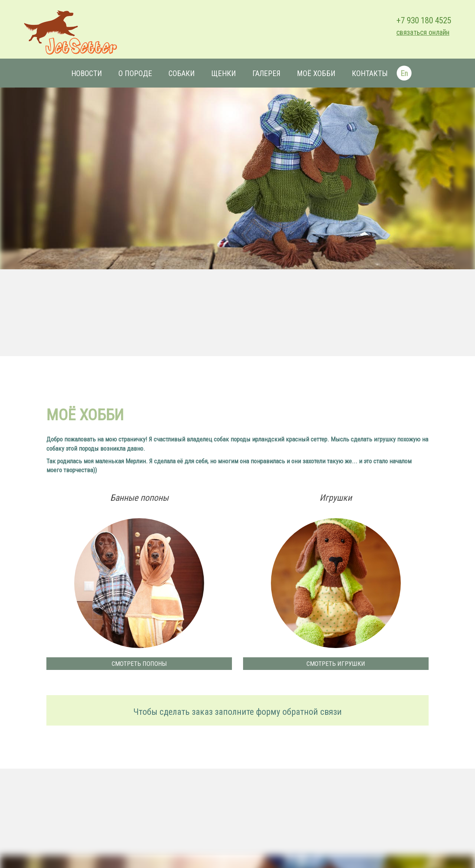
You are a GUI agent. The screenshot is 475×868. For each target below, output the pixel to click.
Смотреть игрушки (336, 664)
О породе (135, 73)
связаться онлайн (423, 32)
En (404, 73)
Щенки (224, 73)
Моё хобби (316, 73)
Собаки (182, 73)
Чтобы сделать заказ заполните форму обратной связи (237, 712)
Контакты (370, 73)
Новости (87, 73)
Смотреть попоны (139, 664)
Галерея (266, 73)
